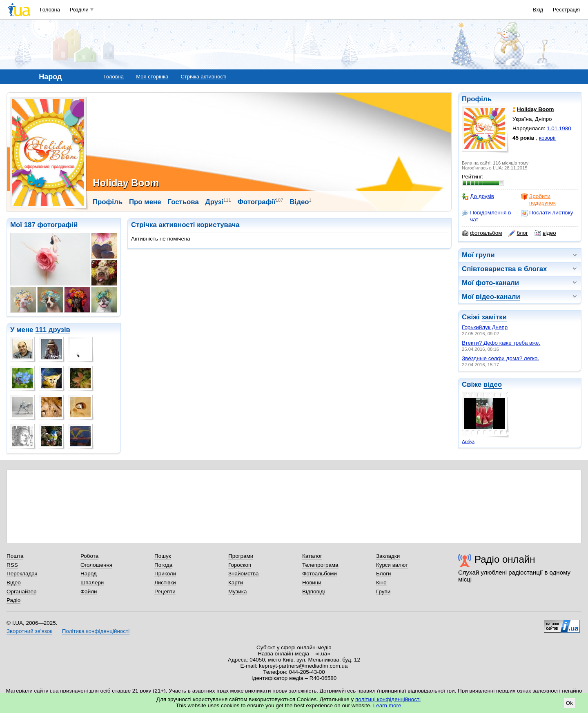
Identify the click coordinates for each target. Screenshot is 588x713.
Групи (383, 592)
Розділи (79, 10)
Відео (299, 202)
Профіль (477, 99)
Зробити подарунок (538, 199)
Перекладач (22, 574)
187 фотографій (51, 225)
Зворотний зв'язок (29, 631)
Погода (163, 565)
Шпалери (92, 583)
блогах (535, 269)
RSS (12, 565)
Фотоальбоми (320, 574)
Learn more (387, 705)
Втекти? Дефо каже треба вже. (501, 343)
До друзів (478, 196)
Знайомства (244, 574)
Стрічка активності (203, 77)
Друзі (214, 202)
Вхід (538, 10)
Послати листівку (547, 213)
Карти (236, 583)
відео (545, 233)
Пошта (15, 556)
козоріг (548, 138)
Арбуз (468, 441)
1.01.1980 (559, 128)
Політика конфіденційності (96, 631)
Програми (241, 556)
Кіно (381, 583)
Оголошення (96, 565)
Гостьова (183, 202)
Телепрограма (320, 565)
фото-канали (497, 283)
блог (518, 233)
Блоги (384, 574)
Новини (312, 583)
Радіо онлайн (505, 559)
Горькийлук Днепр (485, 327)
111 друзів (53, 330)
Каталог (312, 556)
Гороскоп (240, 565)
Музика (237, 592)
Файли (89, 592)
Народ (89, 574)
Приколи (165, 574)
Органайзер (21, 592)
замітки (494, 317)
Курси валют (392, 565)
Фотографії (257, 202)
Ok (569, 703)
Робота (89, 556)
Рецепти (165, 592)
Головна (50, 10)
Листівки (165, 583)
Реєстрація (566, 10)
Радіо (13, 600)
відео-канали (498, 297)
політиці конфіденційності (388, 699)
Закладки (388, 556)
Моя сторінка (152, 77)
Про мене (145, 202)
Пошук (163, 556)
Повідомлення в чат (486, 216)
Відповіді (314, 592)
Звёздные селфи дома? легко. (500, 358)
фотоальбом (482, 233)
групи (485, 255)
